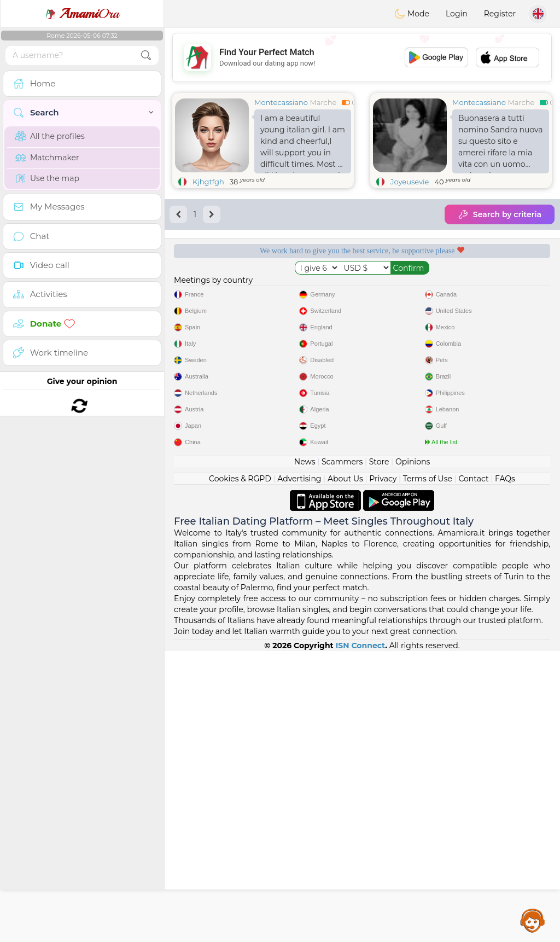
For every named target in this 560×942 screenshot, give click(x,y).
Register (500, 14)
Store (379, 753)
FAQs (505, 770)
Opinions (413, 753)
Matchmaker (47, 158)
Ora (82, 14)
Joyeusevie (410, 182)
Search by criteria (500, 214)
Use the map (47, 178)
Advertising (299, 770)
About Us (345, 770)
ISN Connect (361, 937)
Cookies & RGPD (240, 770)
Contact (473, 770)
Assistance (533, 920)
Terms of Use (428, 770)
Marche (323, 102)
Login (457, 14)
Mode (412, 14)
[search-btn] (146, 56)
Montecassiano (281, 102)
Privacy (383, 770)
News (305, 753)
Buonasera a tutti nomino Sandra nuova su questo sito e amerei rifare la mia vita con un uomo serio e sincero (501, 143)
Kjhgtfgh (208, 182)
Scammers (342, 753)
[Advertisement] (362, 57)
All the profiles (50, 136)
